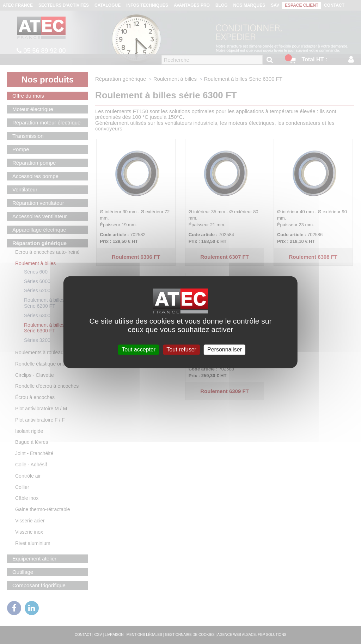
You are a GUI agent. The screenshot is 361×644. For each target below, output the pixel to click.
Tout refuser (181, 349)
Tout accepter (139, 349)
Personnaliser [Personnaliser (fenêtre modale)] (225, 349)
